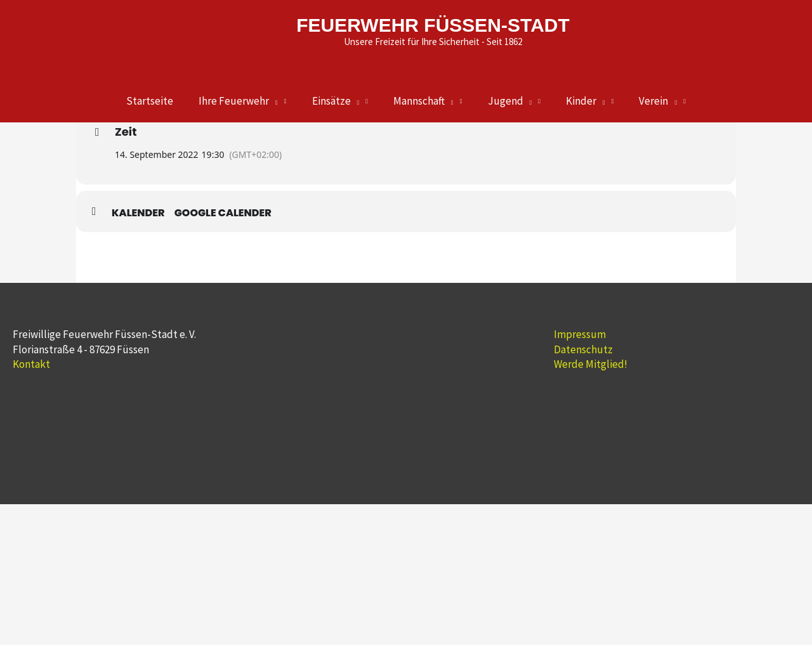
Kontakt (31, 364)
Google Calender (223, 213)
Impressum (580, 334)
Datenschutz (583, 349)
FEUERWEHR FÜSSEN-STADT (433, 25)
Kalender (138, 213)
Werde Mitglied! (591, 364)
